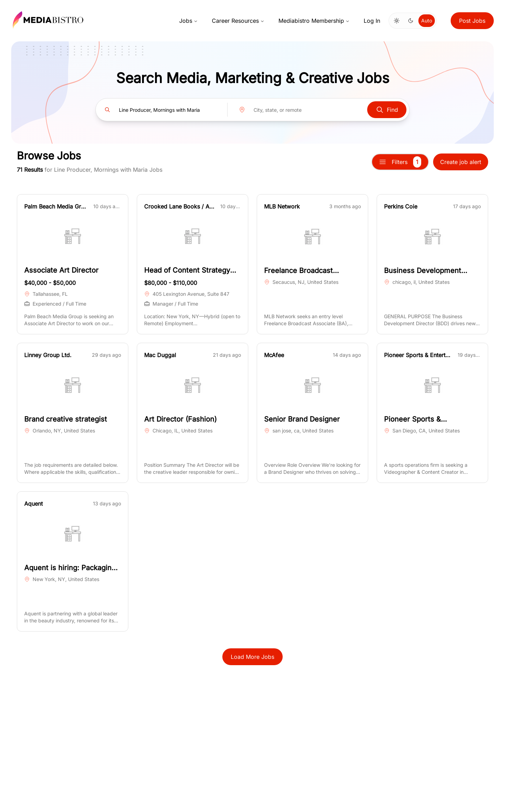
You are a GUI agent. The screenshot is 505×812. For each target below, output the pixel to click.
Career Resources (238, 21)
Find (387, 110)
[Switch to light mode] (397, 21)
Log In (372, 21)
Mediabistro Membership (314, 21)
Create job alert (461, 162)
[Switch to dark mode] (411, 21)
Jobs (188, 21)
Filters (400, 162)
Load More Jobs (252, 657)
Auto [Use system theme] (427, 21)
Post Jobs (472, 21)
